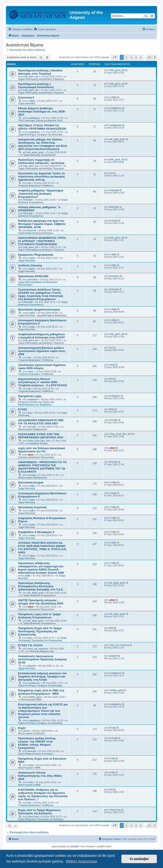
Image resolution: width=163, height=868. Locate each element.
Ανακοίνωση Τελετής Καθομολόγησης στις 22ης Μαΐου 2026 (40, 776)
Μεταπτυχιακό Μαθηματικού (32, 429)
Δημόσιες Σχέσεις (39, 443)
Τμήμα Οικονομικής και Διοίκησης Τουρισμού (41, 79)
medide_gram (34, 697)
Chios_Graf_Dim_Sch (39, 441)
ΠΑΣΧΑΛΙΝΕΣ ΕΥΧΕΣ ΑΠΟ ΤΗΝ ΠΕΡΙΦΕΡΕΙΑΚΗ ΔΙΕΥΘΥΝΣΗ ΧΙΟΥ (41, 436)
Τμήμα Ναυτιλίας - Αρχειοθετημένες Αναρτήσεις (42, 315)
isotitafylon (33, 399)
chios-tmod (33, 817)
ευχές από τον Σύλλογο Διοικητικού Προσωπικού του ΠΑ (42, 450)
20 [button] (149, 57)
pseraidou (32, 280)
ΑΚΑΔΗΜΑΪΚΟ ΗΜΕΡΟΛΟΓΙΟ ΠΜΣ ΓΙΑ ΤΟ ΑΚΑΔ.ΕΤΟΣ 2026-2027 (41, 422)
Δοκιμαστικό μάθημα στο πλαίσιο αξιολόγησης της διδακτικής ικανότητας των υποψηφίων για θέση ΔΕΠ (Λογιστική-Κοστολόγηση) (43, 144)
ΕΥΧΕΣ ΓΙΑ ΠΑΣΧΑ (30, 645)
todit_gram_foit (31, 76)
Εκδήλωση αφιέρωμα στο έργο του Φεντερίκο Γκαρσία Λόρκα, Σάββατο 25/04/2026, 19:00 (42, 224)
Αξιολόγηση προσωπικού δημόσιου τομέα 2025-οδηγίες (42, 367)
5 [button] (141, 57)
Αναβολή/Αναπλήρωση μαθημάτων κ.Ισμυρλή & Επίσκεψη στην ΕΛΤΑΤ (41, 336)
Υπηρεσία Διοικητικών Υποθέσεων (36, 186)
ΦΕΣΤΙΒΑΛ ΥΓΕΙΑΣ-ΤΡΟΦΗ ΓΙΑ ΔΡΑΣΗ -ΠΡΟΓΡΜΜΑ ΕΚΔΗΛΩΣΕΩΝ (42, 127)
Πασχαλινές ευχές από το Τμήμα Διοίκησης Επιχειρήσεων (39, 616)
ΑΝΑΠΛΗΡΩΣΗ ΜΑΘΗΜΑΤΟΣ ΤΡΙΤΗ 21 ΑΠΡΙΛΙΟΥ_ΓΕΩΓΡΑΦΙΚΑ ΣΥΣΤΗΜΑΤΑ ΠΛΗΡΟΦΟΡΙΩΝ (42, 241)
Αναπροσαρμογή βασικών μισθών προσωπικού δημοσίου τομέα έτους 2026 (42, 351)
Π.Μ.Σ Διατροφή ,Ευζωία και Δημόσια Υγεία (40, 120)
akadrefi (32, 666)
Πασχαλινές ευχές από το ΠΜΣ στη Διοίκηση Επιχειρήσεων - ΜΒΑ (41, 692)
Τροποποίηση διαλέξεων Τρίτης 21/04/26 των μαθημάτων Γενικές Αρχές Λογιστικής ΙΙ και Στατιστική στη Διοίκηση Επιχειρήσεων (41, 294)
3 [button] (131, 57)
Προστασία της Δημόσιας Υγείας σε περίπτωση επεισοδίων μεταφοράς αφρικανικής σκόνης (41, 177)
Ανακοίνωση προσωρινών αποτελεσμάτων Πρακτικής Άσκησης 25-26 (42, 659)
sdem (30, 455)
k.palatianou (34, 118)
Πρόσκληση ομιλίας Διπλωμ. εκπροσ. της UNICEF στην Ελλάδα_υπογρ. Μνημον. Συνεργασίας (37, 743)
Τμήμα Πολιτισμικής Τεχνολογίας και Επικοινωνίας (42, 639)
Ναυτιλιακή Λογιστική (32, 507)
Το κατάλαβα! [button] (139, 859)
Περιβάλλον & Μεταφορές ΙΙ (36, 532)
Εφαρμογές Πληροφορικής (36, 255)
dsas (30, 413)
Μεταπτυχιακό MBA (31, 699)
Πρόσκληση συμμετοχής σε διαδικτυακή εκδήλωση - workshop (41, 161)
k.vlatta (31, 101)
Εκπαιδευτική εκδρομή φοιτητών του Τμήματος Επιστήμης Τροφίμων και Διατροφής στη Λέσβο (42, 676)
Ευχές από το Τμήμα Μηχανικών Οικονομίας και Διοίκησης (39, 812)
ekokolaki (28, 200)
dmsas (26, 731)
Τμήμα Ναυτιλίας (27, 103)
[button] (115, 57)
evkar (30, 371)
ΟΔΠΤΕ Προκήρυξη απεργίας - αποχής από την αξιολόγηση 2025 (41, 602)
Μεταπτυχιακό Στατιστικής (31, 733)
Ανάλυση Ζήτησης (30, 265)
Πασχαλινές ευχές (30, 396)
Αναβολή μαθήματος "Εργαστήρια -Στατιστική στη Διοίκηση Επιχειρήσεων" (41, 194)
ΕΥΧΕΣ (23, 409)
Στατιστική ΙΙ (26, 98)
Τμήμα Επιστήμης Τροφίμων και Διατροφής (40, 134)
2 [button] (126, 57)
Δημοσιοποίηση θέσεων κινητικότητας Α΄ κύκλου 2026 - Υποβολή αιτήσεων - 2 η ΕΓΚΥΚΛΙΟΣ (43, 382)
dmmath (32, 427)
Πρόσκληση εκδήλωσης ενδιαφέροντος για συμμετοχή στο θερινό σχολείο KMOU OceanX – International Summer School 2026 (41, 568)
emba (30, 765)
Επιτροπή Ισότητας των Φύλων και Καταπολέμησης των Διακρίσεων (36, 403)
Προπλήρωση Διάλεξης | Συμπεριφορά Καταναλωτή (36, 86)
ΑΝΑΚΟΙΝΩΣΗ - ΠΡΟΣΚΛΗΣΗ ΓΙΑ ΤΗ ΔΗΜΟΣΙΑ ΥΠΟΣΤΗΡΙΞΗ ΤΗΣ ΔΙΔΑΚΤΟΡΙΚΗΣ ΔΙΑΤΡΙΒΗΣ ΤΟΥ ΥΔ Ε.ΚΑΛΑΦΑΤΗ (42, 467)
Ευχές (22, 728)
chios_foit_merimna (37, 649)
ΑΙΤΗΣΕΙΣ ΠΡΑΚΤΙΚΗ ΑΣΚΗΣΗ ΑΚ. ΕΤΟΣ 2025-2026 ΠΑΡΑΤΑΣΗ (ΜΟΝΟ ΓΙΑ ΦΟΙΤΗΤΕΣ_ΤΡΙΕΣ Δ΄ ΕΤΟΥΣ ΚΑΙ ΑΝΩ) (42, 548)
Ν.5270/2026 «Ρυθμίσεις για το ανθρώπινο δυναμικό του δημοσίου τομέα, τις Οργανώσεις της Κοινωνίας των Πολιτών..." (43, 795)
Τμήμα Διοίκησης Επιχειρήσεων (39, 155)
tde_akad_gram (35, 152)
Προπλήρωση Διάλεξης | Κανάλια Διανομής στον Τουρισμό (40, 72)
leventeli (32, 230)
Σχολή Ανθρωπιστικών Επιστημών (36, 233)
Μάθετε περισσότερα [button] (81, 861)
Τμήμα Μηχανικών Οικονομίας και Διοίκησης (41, 819)
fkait (30, 638)
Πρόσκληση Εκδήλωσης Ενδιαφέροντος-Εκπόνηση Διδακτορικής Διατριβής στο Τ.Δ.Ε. (41, 586)
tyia (29, 183)
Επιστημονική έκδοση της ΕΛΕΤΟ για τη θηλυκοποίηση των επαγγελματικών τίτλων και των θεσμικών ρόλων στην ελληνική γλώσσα (43, 711)
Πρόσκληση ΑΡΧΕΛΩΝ (33, 276)
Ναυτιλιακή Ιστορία (31, 482)
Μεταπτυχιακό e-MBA (29, 768)
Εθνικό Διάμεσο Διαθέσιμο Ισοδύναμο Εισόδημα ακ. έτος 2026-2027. (42, 111)
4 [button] (136, 57)
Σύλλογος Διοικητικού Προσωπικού (36, 457)
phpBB (74, 847)
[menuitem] (45, 29)
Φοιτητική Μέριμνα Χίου (42, 651)
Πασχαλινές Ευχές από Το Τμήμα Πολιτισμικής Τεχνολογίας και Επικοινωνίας (40, 631)
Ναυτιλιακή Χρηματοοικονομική (39, 309)
